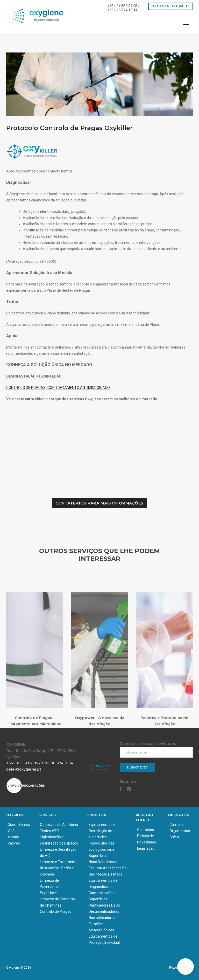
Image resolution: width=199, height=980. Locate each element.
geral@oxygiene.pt (24, 769)
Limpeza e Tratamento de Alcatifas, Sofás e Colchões (59, 868)
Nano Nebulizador (103, 862)
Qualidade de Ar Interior (59, 825)
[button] (186, 967)
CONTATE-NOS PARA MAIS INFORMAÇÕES (99, 503)
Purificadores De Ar (104, 905)
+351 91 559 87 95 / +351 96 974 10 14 (123, 8)
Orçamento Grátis (170, 6)
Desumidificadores (104, 911)
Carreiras (177, 825)
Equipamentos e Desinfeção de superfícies (102, 831)
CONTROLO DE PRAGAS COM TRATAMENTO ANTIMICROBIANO (58, 388)
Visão (12, 831)
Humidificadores (102, 918)
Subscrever (137, 767)
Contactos (145, 830)
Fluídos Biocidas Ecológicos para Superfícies (102, 849)
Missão (13, 837)
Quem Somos (19, 825)
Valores (14, 843)
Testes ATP (49, 831)
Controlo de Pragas (56, 911)
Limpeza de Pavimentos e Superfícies (51, 887)
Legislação (146, 848)
